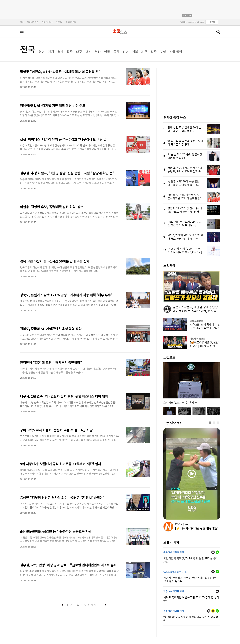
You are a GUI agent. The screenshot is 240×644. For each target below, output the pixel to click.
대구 (79, 52)
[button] (210, 423)
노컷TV (59, 22)
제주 (144, 52)
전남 (126, 52)
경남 (60, 52)
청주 (154, 52)
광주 (70, 52)
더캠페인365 (71, 22)
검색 (217, 32)
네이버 (217, 552)
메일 (213, 552)
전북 (135, 52)
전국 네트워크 (32, 22)
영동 (107, 52)
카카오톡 (213, 611)
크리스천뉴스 (47, 22)
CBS (22, 22)
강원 (51, 52)
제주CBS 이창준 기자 (174, 591)
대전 (88, 52)
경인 (42, 52)
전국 (28, 49)
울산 (116, 52)
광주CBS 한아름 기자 (174, 611)
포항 (163, 52)
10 (100, 605)
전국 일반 (176, 52)
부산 (98, 52)
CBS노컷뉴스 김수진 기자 (176, 572)
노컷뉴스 (120, 32)
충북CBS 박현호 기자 (174, 552)
